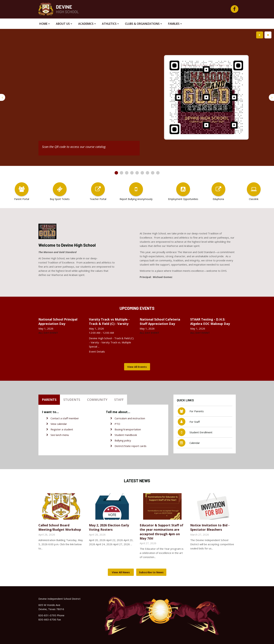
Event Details (97, 351)
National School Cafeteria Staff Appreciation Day (160, 321)
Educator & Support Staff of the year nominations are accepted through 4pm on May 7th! (161, 532)
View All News (121, 572)
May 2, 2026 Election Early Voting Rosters (109, 527)
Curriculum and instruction (130, 418)
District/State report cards (131, 446)
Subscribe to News (151, 572)
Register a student (62, 429)
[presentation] (3, 97)
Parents (49, 400)
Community (97, 400)
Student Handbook (126, 435)
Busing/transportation (128, 429)
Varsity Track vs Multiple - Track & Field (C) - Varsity (109, 321)
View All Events (137, 367)
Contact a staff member (65, 418)
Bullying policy (123, 440)
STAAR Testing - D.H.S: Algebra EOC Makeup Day (210, 321)
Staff (119, 400)
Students (72, 400)
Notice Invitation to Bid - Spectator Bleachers (210, 527)
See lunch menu (60, 435)
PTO (117, 424)
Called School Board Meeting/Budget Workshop (60, 527)
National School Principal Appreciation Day (58, 321)
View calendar (59, 424)
